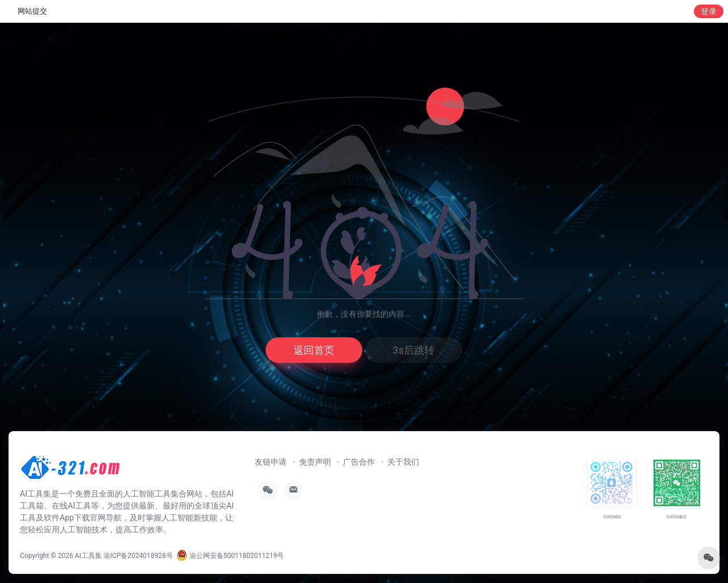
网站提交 (32, 11)
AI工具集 (88, 556)
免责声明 (315, 462)
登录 (709, 11)
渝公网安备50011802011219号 (230, 556)
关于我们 (403, 462)
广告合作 (359, 462)
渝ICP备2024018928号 (138, 556)
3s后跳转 (413, 350)
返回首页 (314, 350)
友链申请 (271, 462)
